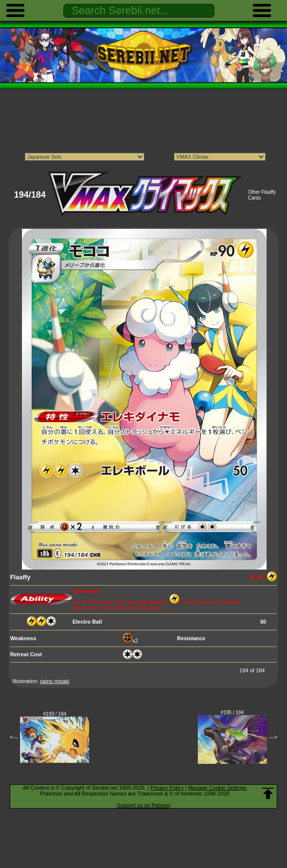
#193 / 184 (55, 714)
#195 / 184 (232, 712)
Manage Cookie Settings (217, 788)
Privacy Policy (167, 788)
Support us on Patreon (143, 805)
